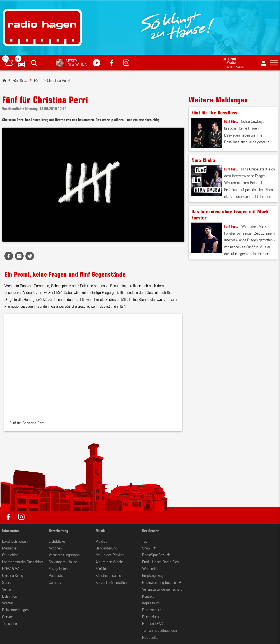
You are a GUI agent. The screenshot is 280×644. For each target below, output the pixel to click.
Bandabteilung (106, 548)
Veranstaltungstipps (64, 555)
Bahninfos (10, 596)
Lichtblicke (57, 541)
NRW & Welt (12, 568)
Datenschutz (152, 609)
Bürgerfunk (151, 616)
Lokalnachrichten (15, 541)
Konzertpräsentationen (113, 582)
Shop (146, 548)
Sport (7, 582)
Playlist (101, 541)
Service (8, 616)
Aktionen (55, 548)
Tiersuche (10, 623)
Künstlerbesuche (108, 575)
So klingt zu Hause (63, 562)
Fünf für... (20, 80)
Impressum (151, 603)
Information (11, 530)
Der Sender (150, 530)
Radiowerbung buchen (159, 582)
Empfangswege (154, 575)
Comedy (55, 582)
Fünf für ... (104, 568)
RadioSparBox (153, 555)
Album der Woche (110, 562)
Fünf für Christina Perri (52, 80)
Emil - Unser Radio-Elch (160, 562)
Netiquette (150, 637)
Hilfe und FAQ (153, 623)
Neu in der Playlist (110, 555)
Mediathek (10, 548)
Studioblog (10, 555)
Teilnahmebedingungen (159, 630)
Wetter (8, 603)
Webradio (150, 568)
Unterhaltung (58, 530)
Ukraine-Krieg (13, 575)
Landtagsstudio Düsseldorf (23, 562)
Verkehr (8, 589)
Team (146, 541)
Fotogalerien (58, 568)
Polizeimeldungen (15, 609)
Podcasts (56, 575)
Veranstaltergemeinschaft (162, 589)
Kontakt (148, 596)
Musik (100, 530)
